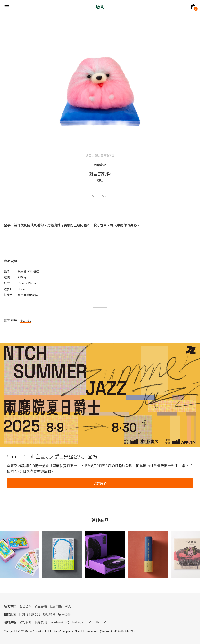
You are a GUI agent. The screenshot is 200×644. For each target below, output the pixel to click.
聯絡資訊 (41, 622)
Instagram (82, 622)
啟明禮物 (49, 614)
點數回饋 (56, 606)
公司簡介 (25, 622)
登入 (68, 606)
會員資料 (25, 606)
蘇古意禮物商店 (105, 155)
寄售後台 (64, 614)
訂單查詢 (41, 606)
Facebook (59, 622)
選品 (88, 155)
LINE (101, 622)
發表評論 (25, 321)
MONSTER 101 (30, 614)
